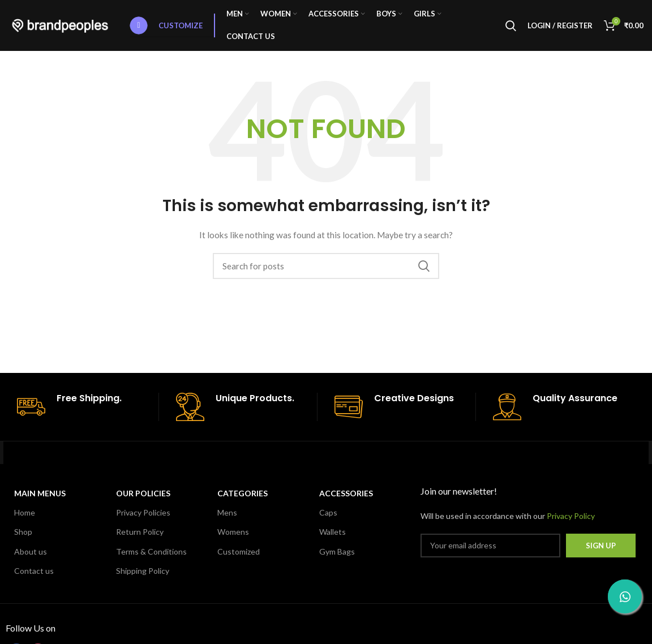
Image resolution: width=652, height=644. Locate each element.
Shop (23, 532)
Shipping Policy (143, 571)
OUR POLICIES (143, 493)
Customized (239, 551)
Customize (166, 25)
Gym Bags (337, 551)
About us (31, 551)
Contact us (34, 571)
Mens (227, 512)
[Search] (511, 25)
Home (25, 512)
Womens (233, 532)
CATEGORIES (243, 493)
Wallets (333, 532)
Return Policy (140, 532)
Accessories (346, 493)
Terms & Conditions (151, 551)
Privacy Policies (143, 512)
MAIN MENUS (40, 493)
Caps (328, 512)
